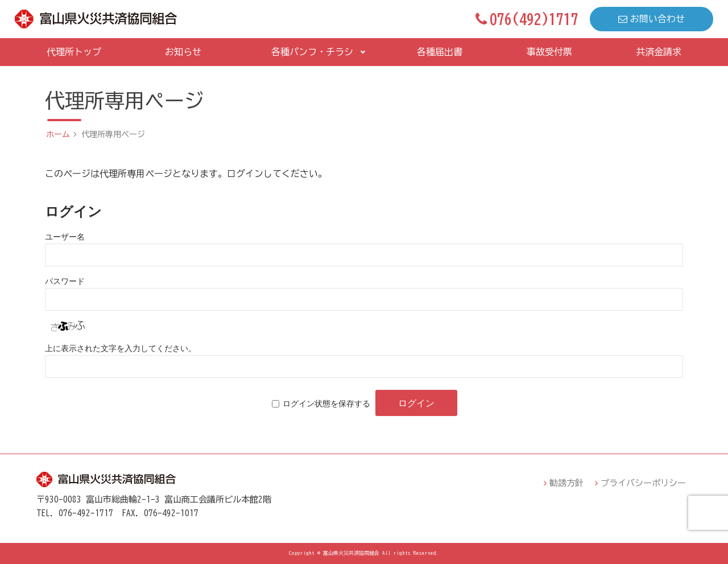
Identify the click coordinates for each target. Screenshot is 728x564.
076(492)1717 (527, 19)
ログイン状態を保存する (326, 404)
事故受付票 (549, 52)
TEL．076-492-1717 (75, 513)
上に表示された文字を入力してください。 (121, 348)
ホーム (58, 134)
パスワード (65, 281)
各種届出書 (440, 52)
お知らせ (183, 52)
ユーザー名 (65, 237)
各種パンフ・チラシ (312, 52)
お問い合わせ (652, 19)
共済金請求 (659, 52)
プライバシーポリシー (643, 483)
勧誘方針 (566, 483)
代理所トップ (74, 52)
